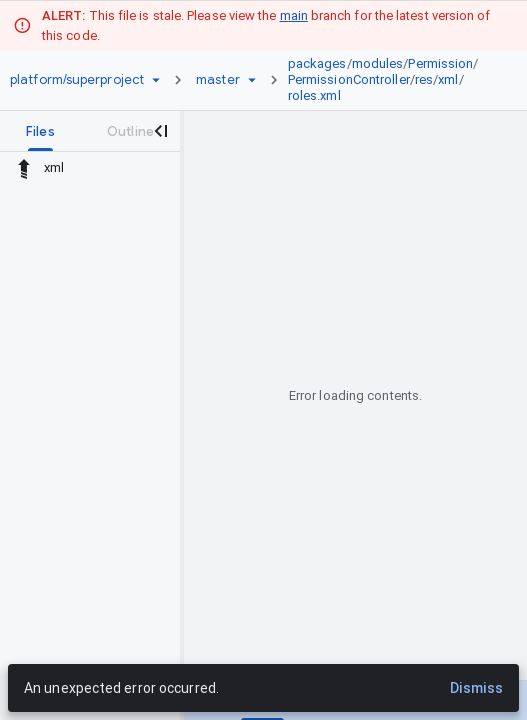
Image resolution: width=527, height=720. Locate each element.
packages (317, 63)
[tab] (40, 131)
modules (378, 63)
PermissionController (349, 79)
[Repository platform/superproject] (77, 80)
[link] (390, 80)
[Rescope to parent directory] (24, 168)
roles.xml (314, 95)
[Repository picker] (156, 80)
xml (448, 79)
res (424, 79)
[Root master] (218, 80)
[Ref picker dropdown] (252, 80)
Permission (440, 63)
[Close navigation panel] (160, 131)
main (294, 15)
